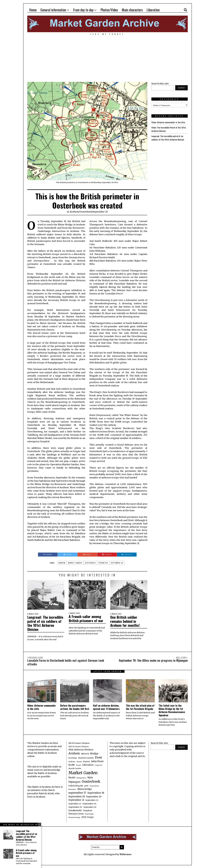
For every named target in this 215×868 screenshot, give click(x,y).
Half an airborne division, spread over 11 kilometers (106, 707)
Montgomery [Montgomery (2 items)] (81, 777)
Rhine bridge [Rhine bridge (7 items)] (85, 788)
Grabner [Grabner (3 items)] (72, 761)
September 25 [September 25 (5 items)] (75, 807)
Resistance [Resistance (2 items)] (72, 789)
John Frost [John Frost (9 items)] (97, 761)
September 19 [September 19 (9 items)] (77, 796)
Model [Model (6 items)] (72, 777)
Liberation (153, 10)
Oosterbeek (86, 212)
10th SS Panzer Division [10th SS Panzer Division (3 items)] (78, 746)
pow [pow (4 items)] (86, 785)
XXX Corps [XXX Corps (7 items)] (88, 817)
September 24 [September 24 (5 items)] (89, 803)
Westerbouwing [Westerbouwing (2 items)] (74, 817)
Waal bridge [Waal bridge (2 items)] (89, 813)
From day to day (83, 10)
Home (33, 10)
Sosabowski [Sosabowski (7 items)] (75, 810)
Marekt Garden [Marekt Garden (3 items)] (75, 768)
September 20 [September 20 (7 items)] (94, 796)
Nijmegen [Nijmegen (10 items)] (74, 781)
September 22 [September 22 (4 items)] (92, 800)
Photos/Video (109, 10)
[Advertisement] (107, 59)
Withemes (126, 854)
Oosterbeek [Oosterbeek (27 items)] (91, 781)
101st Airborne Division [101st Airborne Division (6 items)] (81, 749)
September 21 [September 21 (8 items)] (76, 799)
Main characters (132, 10)
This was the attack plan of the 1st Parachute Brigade (140, 707)
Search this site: (160, 84)
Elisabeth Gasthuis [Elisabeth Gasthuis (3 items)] (86, 757)
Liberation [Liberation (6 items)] (88, 764)
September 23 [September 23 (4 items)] (75, 803)
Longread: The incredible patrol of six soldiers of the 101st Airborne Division (45, 623)
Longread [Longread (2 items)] (98, 765)
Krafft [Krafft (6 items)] (72, 764)
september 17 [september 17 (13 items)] (77, 792)
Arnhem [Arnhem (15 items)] (74, 753)
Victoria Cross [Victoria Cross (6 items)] (76, 813)
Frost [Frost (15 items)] (99, 757)
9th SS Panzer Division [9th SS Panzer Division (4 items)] (79, 743)
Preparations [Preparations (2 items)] (94, 785)
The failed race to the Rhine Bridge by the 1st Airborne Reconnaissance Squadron (172, 710)
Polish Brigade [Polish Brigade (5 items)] (76, 785)
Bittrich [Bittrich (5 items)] (85, 753)
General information (53, 10)
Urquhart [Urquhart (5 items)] (88, 810)
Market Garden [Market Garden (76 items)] (83, 772)
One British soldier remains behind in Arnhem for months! (125, 621)
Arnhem (74, 212)
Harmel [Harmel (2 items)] (79, 761)
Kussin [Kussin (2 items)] (78, 765)
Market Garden (75, 563)
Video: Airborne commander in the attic (168, 122)
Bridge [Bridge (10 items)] (94, 753)
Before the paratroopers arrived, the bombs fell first (75, 707)
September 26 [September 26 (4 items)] (90, 807)
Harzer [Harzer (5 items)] (87, 761)
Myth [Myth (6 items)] (90, 777)
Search (181, 88)
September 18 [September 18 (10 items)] (96, 792)
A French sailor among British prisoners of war (86, 618)
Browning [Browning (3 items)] (73, 757)
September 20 (100, 212)
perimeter (103, 563)
